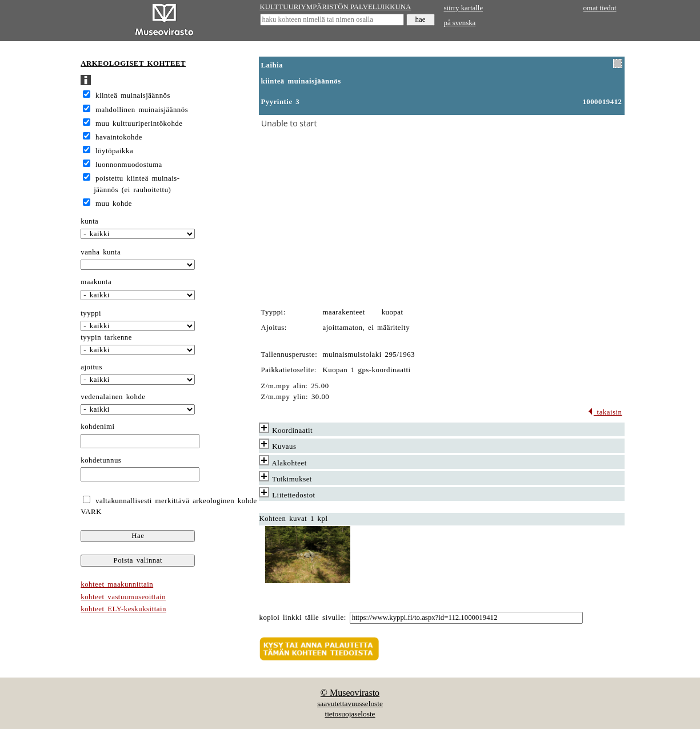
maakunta (96, 282)
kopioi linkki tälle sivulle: (303, 618)
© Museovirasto (350, 693)
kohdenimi (97, 427)
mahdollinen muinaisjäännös (142, 110)
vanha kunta (101, 252)
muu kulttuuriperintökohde (139, 124)
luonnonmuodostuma (129, 165)
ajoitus (91, 367)
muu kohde (114, 204)
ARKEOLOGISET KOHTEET (133, 63)
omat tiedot (600, 8)
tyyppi (91, 313)
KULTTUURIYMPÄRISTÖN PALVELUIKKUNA (336, 7)
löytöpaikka (114, 151)
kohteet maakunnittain (117, 584)
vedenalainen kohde (113, 397)
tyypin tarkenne (106, 337)
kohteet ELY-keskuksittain (123, 609)
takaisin (605, 412)
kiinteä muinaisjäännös (133, 95)
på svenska (460, 23)
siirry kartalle (464, 8)
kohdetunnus (101, 460)
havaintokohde (119, 137)
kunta (89, 221)
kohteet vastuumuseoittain (123, 597)
